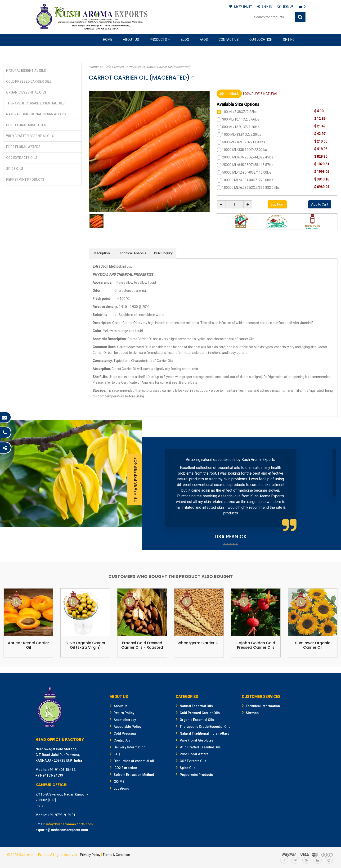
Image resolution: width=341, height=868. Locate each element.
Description (101, 253)
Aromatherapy (123, 720)
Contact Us (229, 40)
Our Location (261, 40)
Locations (119, 789)
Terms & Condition (116, 855)
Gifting (289, 40)
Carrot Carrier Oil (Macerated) (165, 67)
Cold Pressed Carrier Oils (29, 81)
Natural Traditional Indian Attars (36, 114)
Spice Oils (15, 169)
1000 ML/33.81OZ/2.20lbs (242, 135)
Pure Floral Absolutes (26, 125)
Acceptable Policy (126, 727)
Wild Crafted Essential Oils (30, 136)
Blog (185, 40)
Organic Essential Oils (26, 92)
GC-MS (117, 782)
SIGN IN (264, 7)
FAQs (204, 40)
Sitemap (250, 713)
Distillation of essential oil (132, 761)
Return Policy (122, 713)
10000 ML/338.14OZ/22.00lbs (245, 150)
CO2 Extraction (123, 768)
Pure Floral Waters (23, 147)
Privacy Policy (90, 855)
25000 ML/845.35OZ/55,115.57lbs (248, 165)
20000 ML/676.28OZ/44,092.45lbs (248, 157)
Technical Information (261, 706)
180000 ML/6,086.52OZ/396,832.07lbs (251, 188)
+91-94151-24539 (49, 776)
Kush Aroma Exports (34, 855)
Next (330, 494)
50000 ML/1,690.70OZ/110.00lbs (247, 172)
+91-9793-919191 (62, 815)
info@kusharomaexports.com (69, 824)
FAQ (115, 754)
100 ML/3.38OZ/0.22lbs (240, 112)
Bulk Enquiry (164, 253)
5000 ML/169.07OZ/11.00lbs (244, 142)
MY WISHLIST (240, 7)
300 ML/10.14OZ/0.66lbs (241, 119)
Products (160, 40)
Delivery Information (128, 747)
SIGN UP (285, 7)
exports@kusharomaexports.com (62, 830)
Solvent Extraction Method (132, 775)
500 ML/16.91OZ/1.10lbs (241, 127)
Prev (153, 494)
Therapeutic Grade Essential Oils (35, 103)
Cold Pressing (123, 734)
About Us (131, 40)
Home (108, 40)
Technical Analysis (132, 253)
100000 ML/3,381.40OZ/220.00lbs (248, 180)
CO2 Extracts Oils (22, 158)
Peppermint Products (25, 180)
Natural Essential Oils (26, 71)
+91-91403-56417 (62, 770)
